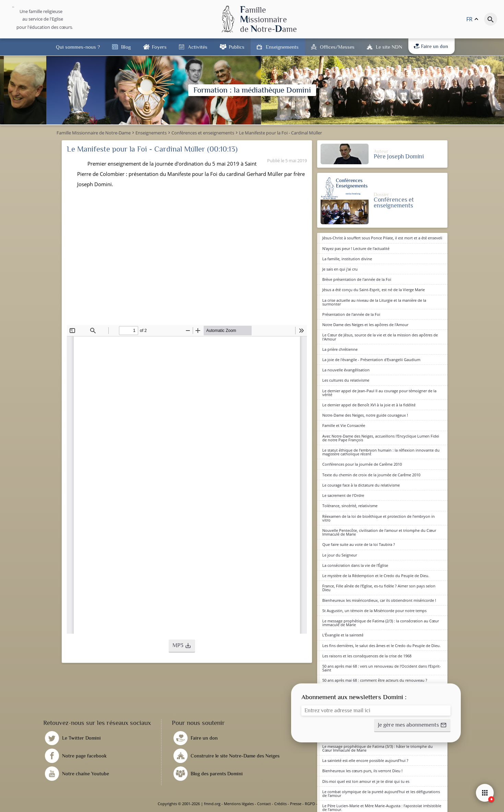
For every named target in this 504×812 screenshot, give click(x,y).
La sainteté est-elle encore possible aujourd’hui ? (365, 760)
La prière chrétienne (340, 349)
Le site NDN (389, 47)
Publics (237, 47)
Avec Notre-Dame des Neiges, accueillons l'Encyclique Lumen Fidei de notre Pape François (381, 438)
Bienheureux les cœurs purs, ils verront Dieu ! (362, 771)
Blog (126, 47)
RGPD (310, 804)
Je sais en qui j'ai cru (340, 269)
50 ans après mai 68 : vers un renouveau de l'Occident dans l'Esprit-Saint (382, 668)
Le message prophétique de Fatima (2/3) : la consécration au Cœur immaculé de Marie (381, 623)
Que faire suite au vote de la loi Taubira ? (359, 544)
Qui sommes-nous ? (78, 47)
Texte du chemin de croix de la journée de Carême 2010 (371, 475)
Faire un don (431, 46)
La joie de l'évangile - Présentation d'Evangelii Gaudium (371, 360)
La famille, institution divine (347, 259)
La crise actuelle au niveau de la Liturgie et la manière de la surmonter (374, 302)
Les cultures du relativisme (346, 380)
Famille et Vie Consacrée (344, 425)
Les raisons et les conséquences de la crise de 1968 (367, 656)
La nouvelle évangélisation (346, 370)
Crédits (280, 804)
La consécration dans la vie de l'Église (355, 565)
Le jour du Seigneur (340, 555)
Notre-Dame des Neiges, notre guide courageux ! (365, 415)
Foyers (159, 47)
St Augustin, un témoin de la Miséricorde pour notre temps (374, 611)
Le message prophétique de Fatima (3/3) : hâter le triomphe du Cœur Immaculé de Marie (377, 748)
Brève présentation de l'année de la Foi (357, 279)
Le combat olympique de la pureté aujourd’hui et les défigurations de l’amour (381, 793)
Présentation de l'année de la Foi (351, 314)
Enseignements (282, 47)
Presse (296, 804)
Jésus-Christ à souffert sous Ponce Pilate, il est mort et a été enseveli (382, 238)
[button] (182, 646)
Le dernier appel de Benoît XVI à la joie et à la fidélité (369, 405)
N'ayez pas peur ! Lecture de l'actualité (356, 248)
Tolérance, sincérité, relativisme (350, 506)
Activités (198, 47)
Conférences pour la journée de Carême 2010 (362, 464)
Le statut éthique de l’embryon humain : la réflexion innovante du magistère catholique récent (381, 452)
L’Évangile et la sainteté (343, 635)
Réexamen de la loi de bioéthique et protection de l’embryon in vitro (379, 518)
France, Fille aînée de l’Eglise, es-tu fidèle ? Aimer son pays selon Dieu (379, 588)
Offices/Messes (337, 47)
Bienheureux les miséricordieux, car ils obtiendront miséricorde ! (379, 600)
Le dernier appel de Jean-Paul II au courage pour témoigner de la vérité (379, 393)
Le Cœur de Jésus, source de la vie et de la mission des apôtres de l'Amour (380, 337)
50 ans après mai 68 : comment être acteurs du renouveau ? (375, 680)
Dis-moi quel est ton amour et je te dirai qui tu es (366, 781)
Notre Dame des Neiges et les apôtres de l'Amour (365, 325)
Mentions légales (239, 804)
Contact (264, 804)
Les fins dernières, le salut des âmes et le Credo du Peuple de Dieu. (381, 646)
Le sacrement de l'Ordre (343, 495)
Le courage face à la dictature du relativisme (361, 485)
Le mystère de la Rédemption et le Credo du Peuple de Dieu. (376, 576)
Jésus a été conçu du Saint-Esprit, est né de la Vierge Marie (374, 290)
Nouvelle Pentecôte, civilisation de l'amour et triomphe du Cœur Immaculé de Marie (379, 532)
